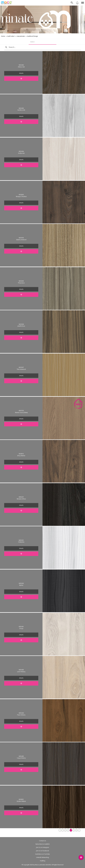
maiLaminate (21, 36)
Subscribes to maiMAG (42, 844)
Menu (82, 2)
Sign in (77, 3)
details (21, 73)
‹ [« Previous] (60, 830)
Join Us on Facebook (42, 851)
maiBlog (43, 861)
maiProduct (11, 36)
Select (32, 42)
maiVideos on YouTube (42, 854)
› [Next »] (79, 830)
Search (72, 3)
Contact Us (42, 841)
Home (3, 36)
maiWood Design (32, 36)
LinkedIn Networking (43, 857)
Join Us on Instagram (43, 847)
